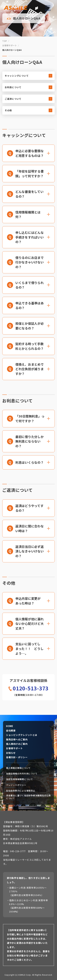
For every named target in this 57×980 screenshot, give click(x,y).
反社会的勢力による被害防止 (21, 791)
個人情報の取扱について (18, 768)
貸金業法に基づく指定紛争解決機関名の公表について (28, 797)
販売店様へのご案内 (17, 739)
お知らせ (11, 753)
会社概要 (11, 731)
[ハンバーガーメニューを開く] (48, 8)
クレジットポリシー (16, 785)
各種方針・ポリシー (17, 757)
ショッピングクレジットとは (22, 735)
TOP (5, 41)
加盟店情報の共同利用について (22, 774)
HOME (10, 726)
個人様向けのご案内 (17, 744)
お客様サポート (10, 45)
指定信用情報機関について (20, 779)
